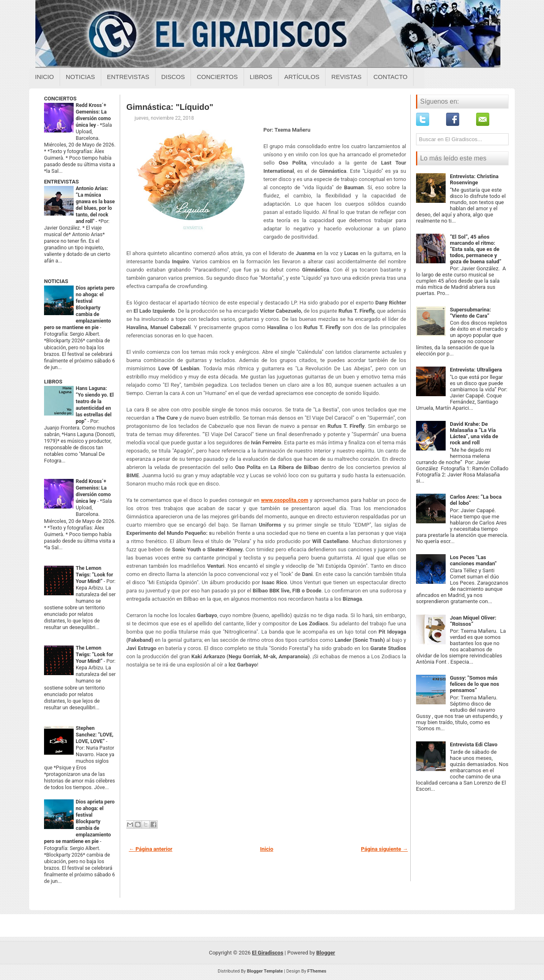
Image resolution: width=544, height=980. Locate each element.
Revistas (346, 77)
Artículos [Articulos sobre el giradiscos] (302, 77)
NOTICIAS (56, 281)
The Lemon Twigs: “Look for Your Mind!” (94, 575)
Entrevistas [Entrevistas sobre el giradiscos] (128, 77)
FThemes (317, 971)
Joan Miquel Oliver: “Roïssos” (473, 621)
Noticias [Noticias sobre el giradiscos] (80, 77)
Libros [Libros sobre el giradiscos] (261, 77)
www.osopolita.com (285, 500)
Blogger (326, 953)
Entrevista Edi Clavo (474, 744)
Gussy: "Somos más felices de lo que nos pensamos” (474, 684)
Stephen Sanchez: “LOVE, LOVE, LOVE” (95, 735)
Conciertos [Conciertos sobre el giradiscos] (217, 77)
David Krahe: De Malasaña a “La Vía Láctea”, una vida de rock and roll (474, 433)
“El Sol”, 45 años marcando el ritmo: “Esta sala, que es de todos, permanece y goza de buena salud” (475, 249)
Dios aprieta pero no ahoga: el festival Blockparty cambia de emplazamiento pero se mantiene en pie (79, 308)
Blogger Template (265, 971)
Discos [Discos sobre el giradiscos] (173, 77)
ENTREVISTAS (61, 182)
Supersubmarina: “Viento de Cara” (470, 313)
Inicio (44, 77)
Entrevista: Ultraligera (476, 370)
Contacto (390, 77)
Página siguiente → (384, 849)
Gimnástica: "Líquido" (170, 107)
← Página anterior (151, 849)
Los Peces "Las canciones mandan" (473, 560)
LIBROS (53, 382)
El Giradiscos (267, 953)
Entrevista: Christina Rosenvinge (474, 179)
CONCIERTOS (60, 99)
